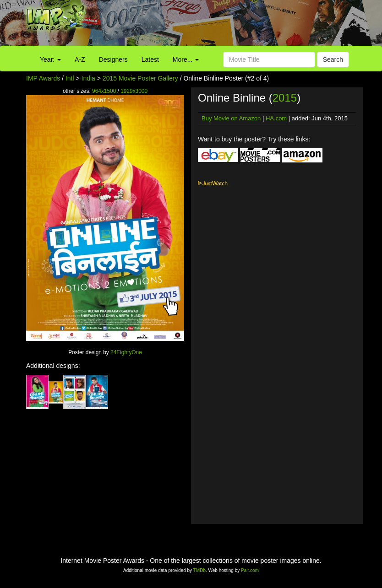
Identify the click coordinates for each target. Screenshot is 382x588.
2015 (285, 98)
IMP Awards (43, 78)
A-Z (80, 59)
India (88, 78)
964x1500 (104, 91)
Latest (150, 59)
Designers (113, 59)
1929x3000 (134, 91)
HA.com (276, 118)
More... (186, 59)
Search (333, 59)
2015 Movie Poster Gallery (140, 78)
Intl (70, 78)
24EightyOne (126, 352)
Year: (50, 59)
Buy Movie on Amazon (231, 118)
